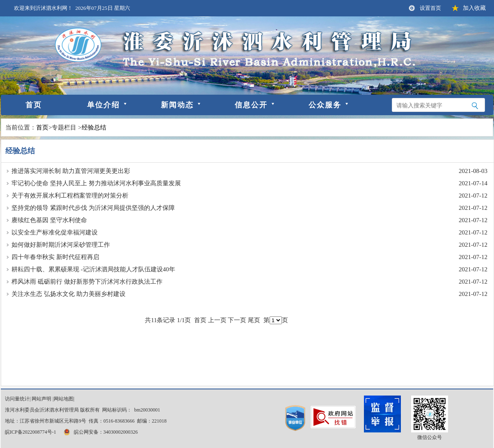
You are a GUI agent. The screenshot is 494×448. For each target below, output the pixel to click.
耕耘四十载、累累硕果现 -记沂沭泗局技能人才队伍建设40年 (93, 269)
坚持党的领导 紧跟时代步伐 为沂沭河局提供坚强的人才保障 (93, 208)
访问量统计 (17, 399)
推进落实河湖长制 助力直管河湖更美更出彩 (71, 171)
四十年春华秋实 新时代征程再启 (55, 257)
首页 (34, 105)
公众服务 (325, 105)
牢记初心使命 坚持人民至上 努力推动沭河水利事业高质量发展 (96, 183)
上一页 (217, 320)
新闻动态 (177, 105)
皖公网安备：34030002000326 (100, 432)
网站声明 (41, 399)
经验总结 (94, 127)
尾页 (254, 320)
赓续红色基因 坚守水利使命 (49, 220)
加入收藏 (474, 8)
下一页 (237, 320)
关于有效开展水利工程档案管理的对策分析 (70, 196)
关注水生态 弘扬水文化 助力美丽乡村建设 (69, 294)
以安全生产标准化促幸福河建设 (55, 232)
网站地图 (64, 399)
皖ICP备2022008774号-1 (31, 432)
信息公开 (251, 105)
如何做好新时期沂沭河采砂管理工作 (61, 245)
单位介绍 (103, 105)
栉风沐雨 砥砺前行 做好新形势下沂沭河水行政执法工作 (87, 282)
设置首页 (430, 8)
